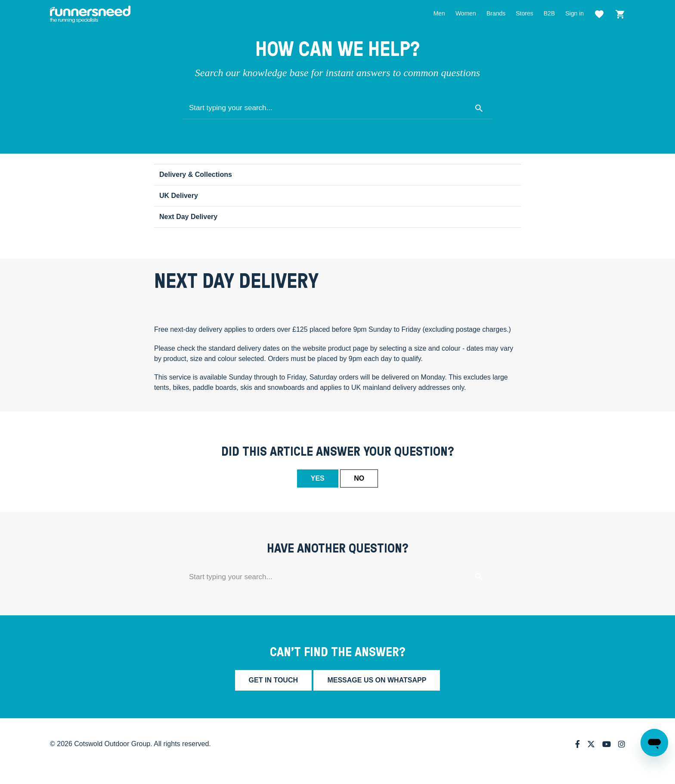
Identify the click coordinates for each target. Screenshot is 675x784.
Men (439, 13)
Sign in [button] (574, 13)
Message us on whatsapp (377, 680)
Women (466, 13)
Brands (496, 13)
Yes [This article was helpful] (318, 478)
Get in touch (273, 680)
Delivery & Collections (196, 174)
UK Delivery (179, 196)
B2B (549, 13)
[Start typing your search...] (337, 108)
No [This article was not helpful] (359, 478)
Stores (524, 13)
